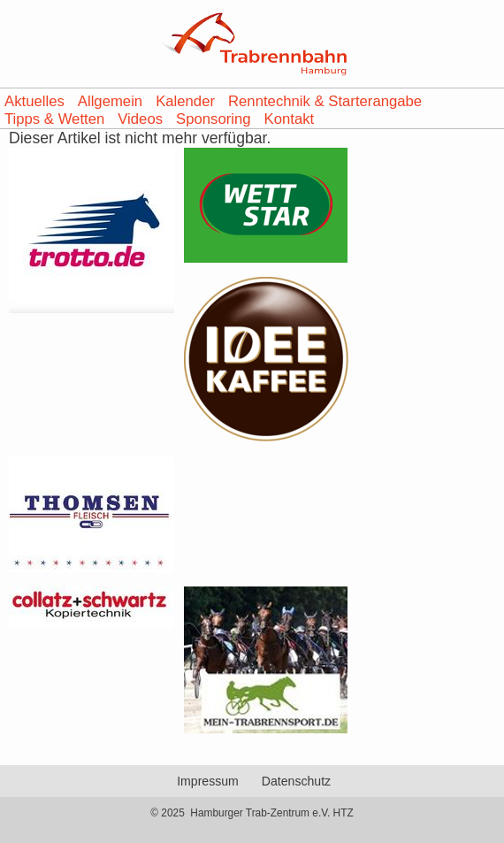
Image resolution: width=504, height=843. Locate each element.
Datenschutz (296, 781)
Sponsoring (214, 119)
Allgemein (110, 101)
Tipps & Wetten (54, 119)
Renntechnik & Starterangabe (325, 101)
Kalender (185, 101)
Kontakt (290, 119)
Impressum (208, 781)
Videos (140, 119)
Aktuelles (34, 101)
